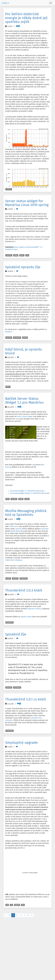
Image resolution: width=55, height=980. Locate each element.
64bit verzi (14, 526)
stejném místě (26, 617)
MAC (12, 560)
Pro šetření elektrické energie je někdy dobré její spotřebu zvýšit (26, 18)
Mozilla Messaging (17, 531)
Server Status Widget (25, 417)
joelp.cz (5, 3)
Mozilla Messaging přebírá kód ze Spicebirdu (26, 513)
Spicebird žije (16, 634)
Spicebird (45, 529)
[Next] (32, 915)
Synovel (19, 529)
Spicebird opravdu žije (23, 267)
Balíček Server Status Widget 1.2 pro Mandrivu (24, 400)
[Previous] (6, 915)
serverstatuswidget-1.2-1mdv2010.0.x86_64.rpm (27, 491)
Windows (19, 560)
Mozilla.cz (9, 332)
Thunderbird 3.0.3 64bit (24, 590)
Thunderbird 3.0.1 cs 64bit (26, 699)
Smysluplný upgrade (21, 743)
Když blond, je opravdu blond (24, 351)
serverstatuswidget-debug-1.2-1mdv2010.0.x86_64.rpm (30, 493)
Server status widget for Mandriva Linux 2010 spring (27, 203)
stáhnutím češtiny (34, 609)
